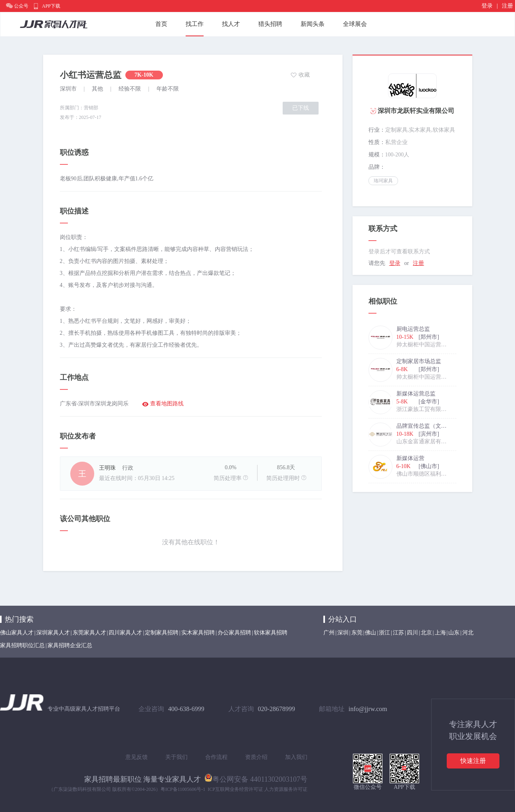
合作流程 (216, 757)
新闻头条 (313, 24)
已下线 (301, 108)
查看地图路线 (167, 404)
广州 (329, 633)
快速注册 (473, 761)
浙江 (384, 633)
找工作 (195, 24)
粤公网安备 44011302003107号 (256, 778)
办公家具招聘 (234, 633)
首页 (161, 24)
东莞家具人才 (89, 633)
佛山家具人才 (17, 633)
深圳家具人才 (53, 633)
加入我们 (296, 757)
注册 (507, 6)
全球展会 (355, 24)
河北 (468, 633)
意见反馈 (137, 757)
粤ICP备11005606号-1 (183, 789)
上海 (440, 633)
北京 (426, 633)
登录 (487, 6)
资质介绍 (256, 757)
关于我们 (176, 757)
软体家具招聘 (271, 633)
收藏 (304, 75)
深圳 (343, 633)
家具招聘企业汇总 (70, 645)
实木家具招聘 (198, 633)
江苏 (398, 633)
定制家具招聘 (162, 633)
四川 (412, 633)
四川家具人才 (125, 633)
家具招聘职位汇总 (22, 645)
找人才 (231, 24)
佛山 (370, 633)
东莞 (357, 633)
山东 (454, 633)
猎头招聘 (270, 24)
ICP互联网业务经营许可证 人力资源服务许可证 (257, 789)
